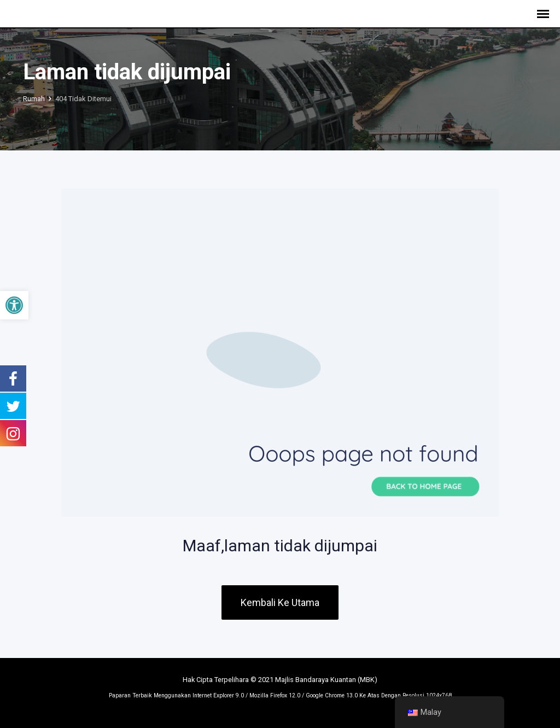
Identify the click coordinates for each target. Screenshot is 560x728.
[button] (14, 305)
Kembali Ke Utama (280, 602)
